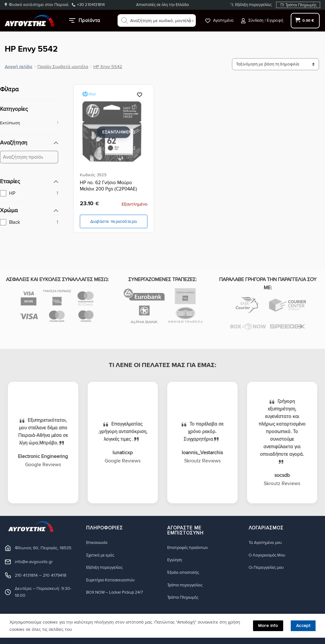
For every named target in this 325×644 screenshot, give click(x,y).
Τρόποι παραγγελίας (187, 585)
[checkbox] (29, 193)
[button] (262, 21)
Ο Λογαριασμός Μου (269, 555)
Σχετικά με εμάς (102, 555)
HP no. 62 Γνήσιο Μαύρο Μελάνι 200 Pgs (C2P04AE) (108, 186)
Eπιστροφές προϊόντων (190, 548)
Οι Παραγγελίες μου (269, 568)
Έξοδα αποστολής (185, 573)
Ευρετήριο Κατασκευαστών (114, 580)
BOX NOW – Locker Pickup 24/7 (118, 593)
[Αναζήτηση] (124, 20)
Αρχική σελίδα (19, 67)
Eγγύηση (176, 560)
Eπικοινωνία (98, 542)
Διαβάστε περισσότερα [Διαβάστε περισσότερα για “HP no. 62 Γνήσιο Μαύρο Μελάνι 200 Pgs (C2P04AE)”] (113, 221)
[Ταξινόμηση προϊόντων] (281, 64)
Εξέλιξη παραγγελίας (253, 5)
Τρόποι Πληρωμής (301, 5)
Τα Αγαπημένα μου (267, 542)
